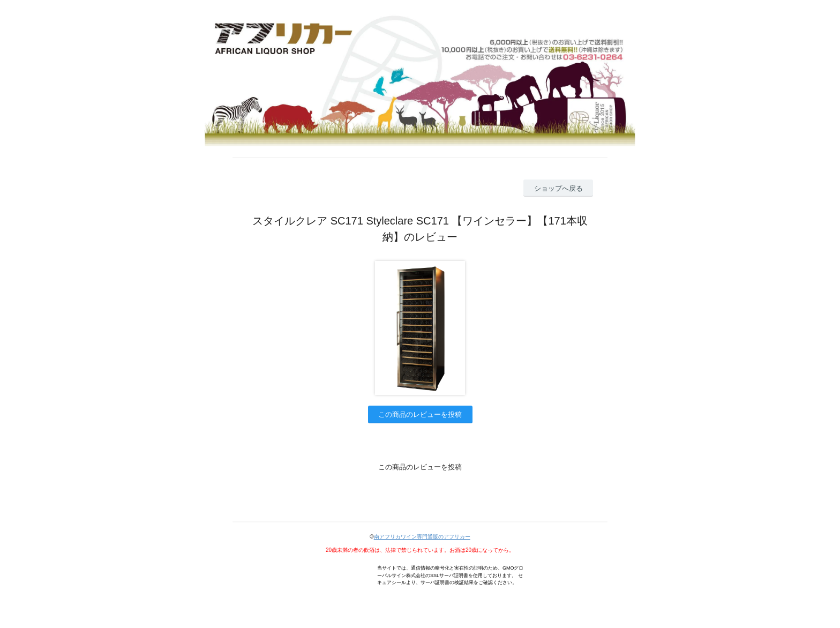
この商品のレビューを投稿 (420, 414)
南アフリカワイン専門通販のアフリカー (422, 537)
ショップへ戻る (558, 188)
